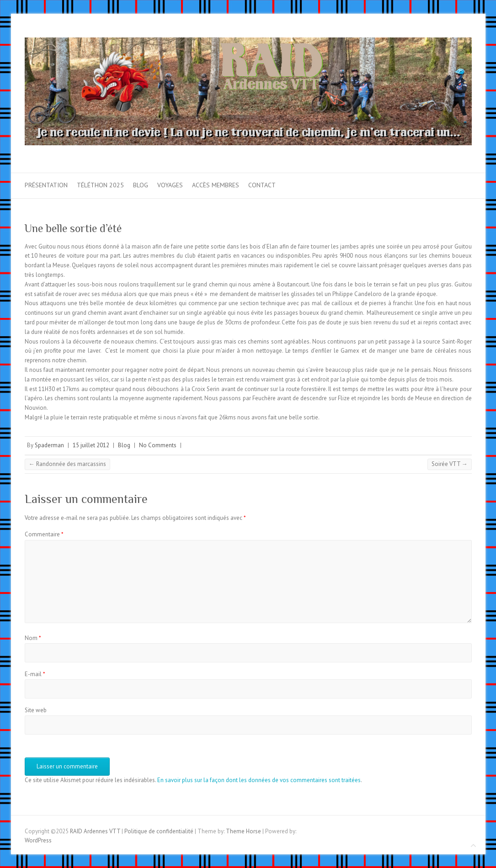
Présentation (46, 185)
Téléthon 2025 (100, 185)
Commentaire (44, 534)
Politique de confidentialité (159, 831)
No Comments (158, 445)
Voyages (170, 185)
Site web (36, 710)
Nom (33, 638)
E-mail (35, 674)
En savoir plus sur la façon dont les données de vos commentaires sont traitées (259, 780)
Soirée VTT (450, 464)
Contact (262, 185)
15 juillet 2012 (91, 445)
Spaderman (49, 445)
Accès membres (216, 185)
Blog (141, 185)
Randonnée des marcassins (67, 464)
